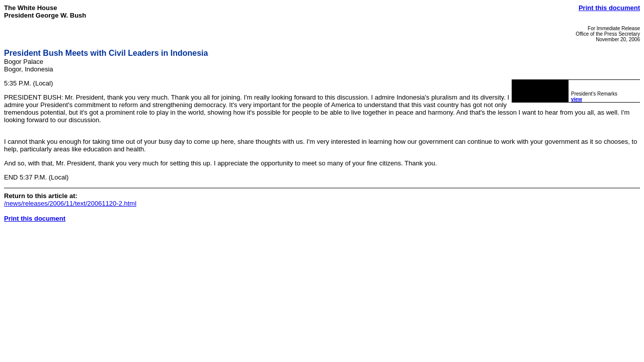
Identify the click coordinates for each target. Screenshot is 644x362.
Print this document (609, 8)
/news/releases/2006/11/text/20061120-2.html (70, 203)
